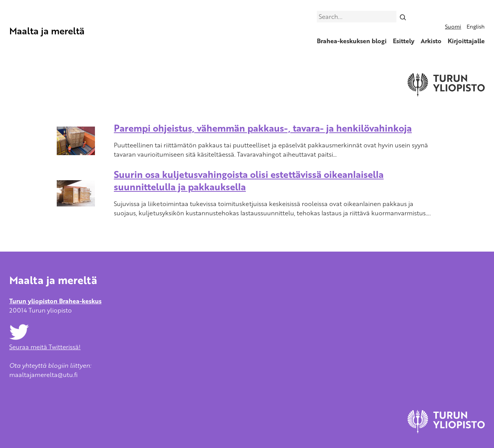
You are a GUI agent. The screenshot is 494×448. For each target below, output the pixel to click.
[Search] (403, 17)
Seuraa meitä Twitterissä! (45, 342)
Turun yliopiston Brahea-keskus (55, 301)
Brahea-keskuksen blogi (352, 41)
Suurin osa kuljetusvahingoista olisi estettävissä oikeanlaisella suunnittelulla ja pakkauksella (249, 180)
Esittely (404, 41)
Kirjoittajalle (466, 41)
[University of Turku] (446, 431)
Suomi (453, 26)
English (476, 26)
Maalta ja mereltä (47, 31)
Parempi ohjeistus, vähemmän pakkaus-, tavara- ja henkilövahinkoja (263, 128)
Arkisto (431, 41)
